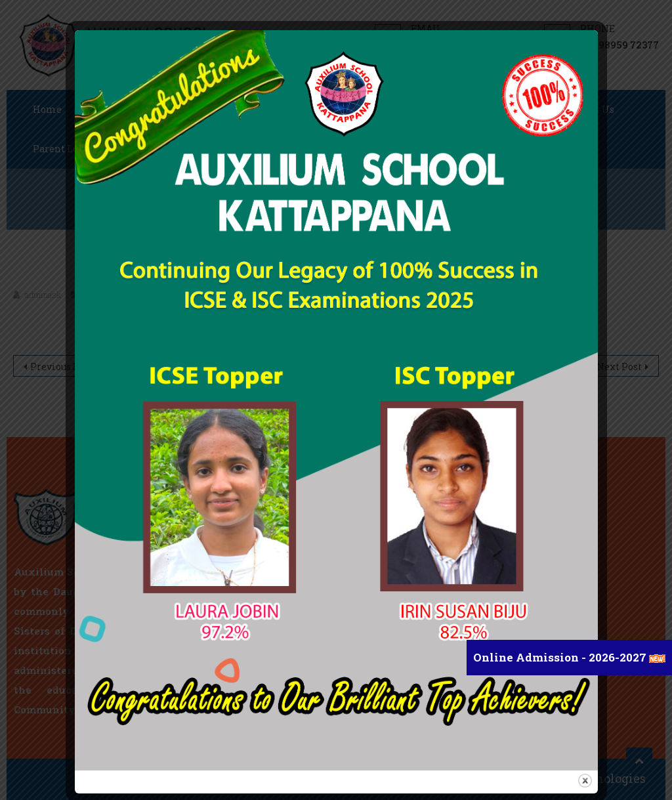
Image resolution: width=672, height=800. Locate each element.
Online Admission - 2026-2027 (561, 657)
